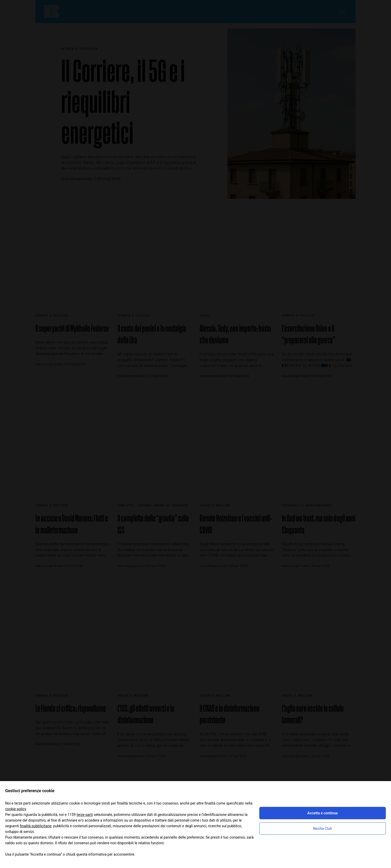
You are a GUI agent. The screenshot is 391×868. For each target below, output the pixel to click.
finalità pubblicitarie (36, 826)
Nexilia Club (323, 829)
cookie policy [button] (16, 809)
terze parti (85, 815)
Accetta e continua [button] (322, 813)
